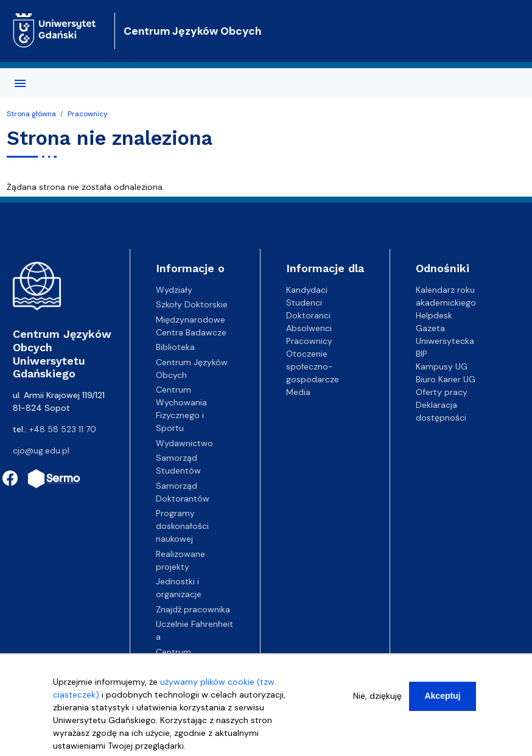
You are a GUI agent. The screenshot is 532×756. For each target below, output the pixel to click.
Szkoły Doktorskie (192, 304)
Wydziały (174, 290)
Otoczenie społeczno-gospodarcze (313, 366)
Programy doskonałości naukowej (182, 526)
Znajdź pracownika (193, 609)
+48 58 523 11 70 (63, 429)
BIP (422, 354)
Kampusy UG (442, 366)
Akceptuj (442, 696)
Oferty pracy (442, 392)
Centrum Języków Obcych (192, 31)
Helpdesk (434, 315)
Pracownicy (88, 114)
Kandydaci (307, 290)
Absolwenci (309, 328)
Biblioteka (175, 347)
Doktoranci (308, 315)
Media (298, 392)
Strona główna (31, 114)
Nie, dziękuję (377, 696)
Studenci (304, 303)
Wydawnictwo (184, 443)
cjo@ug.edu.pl (41, 450)
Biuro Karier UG (446, 379)
